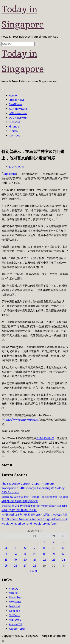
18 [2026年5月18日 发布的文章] (6, 560)
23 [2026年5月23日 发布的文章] (54, 560)
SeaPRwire (15, 104)
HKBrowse (15, 620)
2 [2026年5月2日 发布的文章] (54, 542)
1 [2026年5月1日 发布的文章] (44, 542)
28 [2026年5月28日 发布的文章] (35, 566)
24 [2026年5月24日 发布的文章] (63, 560)
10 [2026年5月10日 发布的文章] (63, 548)
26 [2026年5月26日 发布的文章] (16, 566)
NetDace (15, 615)
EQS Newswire (18, 118)
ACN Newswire (18, 109)
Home (13, 96)
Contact (14, 136)
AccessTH (15, 624)
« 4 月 (34, 571)
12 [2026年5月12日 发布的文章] (15, 554)
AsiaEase (15, 611)
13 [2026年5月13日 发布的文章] (25, 554)
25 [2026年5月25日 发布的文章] (6, 566)
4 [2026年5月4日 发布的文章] (6, 548)
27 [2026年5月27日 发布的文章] (25, 566)
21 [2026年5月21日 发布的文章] (35, 560)
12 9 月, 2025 (17, 167)
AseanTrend (17, 629)
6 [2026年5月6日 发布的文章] (25, 548)
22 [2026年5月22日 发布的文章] (44, 560)
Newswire (15, 602)
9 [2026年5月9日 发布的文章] (54, 548)
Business (14, 122)
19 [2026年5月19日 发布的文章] (16, 560)
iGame (13, 131)
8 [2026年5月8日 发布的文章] (44, 548)
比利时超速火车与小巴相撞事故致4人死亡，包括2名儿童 (35, 515)
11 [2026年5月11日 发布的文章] (6, 554)
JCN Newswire (18, 113)
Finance (14, 127)
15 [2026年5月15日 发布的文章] (44, 554)
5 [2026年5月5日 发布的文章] (15, 548)
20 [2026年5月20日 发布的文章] (25, 560)
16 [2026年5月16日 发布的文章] (54, 554)
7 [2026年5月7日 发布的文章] (35, 548)
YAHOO (14, 589)
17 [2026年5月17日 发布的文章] (63, 554)
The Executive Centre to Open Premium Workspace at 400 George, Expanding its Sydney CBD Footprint (33, 488)
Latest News (17, 100)
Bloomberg (16, 597)
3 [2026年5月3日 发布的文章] (63, 542)
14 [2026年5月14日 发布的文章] (35, 554)
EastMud (14, 606)
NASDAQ (14, 593)
